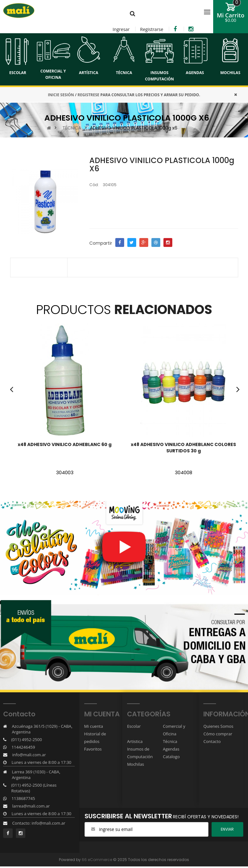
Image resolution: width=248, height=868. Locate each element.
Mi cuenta (94, 726)
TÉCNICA (72, 128)
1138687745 (23, 798)
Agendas (171, 749)
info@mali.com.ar (29, 755)
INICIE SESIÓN (61, 95)
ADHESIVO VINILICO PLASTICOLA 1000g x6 (134, 128)
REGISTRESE (89, 95)
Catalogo (171, 757)
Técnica (170, 741)
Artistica (135, 741)
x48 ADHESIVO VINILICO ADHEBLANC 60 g (65, 444)
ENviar (227, 829)
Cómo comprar (218, 734)
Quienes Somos (218, 726)
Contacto (212, 741)
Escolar (134, 726)
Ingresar (121, 29)
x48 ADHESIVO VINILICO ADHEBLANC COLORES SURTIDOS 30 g (183, 448)
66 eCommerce (97, 860)
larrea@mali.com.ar (31, 806)
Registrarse (152, 29)
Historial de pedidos (95, 738)
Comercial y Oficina (174, 730)
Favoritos (93, 749)
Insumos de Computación (140, 753)
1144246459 (23, 747)
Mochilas (136, 764)
